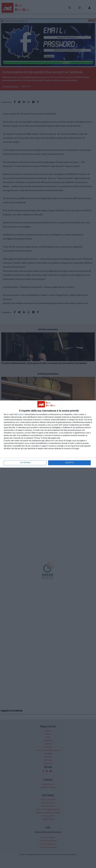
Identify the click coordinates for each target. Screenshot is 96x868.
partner (21, 414)
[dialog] (48, 434)
